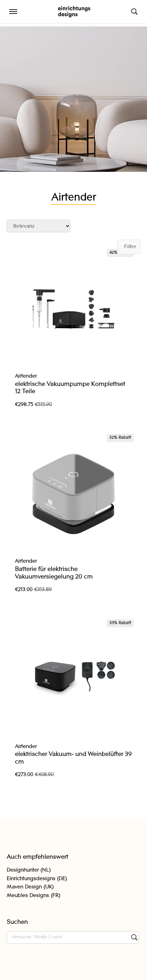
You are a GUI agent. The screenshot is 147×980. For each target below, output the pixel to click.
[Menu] (13, 12)
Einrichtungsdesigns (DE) (37, 879)
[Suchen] (134, 12)
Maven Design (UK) (30, 887)
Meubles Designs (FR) (33, 896)
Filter (130, 247)
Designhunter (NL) (29, 870)
